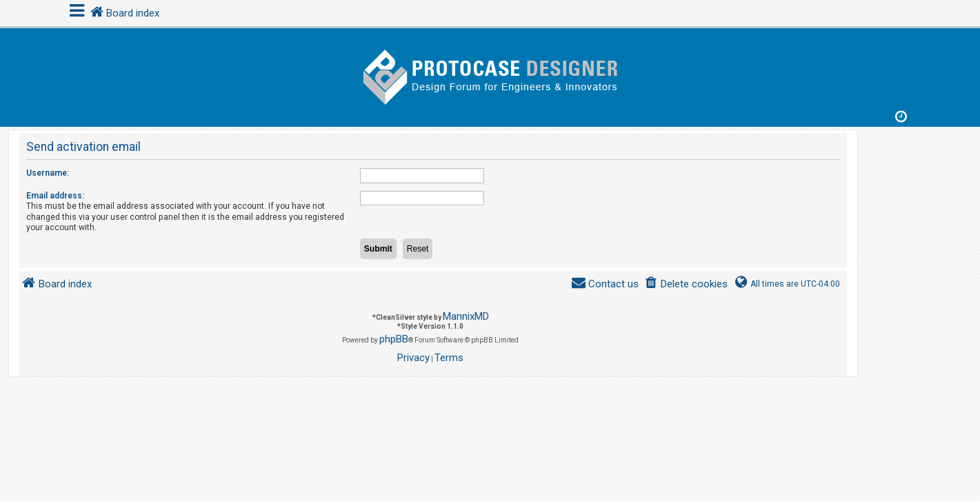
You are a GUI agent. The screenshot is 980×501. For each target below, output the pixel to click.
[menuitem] (686, 284)
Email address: (55, 196)
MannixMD (466, 316)
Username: (48, 173)
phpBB (394, 339)
